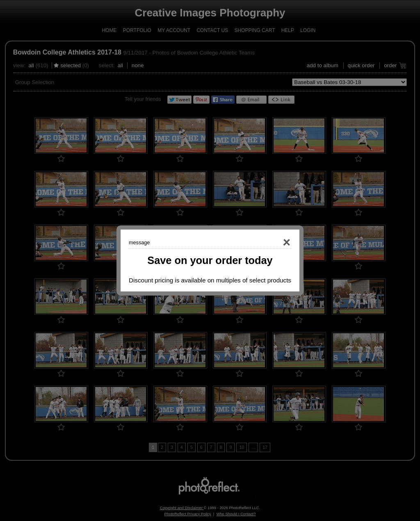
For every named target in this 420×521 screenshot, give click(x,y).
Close (275, 243)
